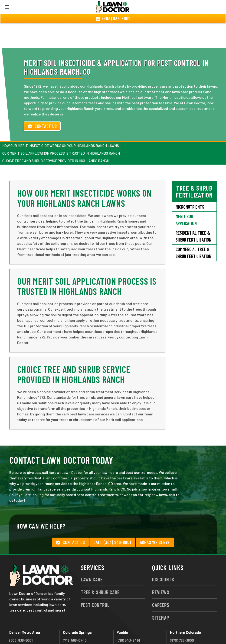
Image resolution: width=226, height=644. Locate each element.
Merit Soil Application (186, 195)
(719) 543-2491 (128, 615)
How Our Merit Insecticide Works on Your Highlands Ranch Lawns (61, 121)
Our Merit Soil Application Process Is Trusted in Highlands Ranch (61, 128)
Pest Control (95, 580)
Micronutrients (190, 182)
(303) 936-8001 (21, 615)
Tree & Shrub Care (100, 567)
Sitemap (160, 593)
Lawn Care (92, 554)
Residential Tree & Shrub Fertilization (193, 211)
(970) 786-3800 (182, 615)
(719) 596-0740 (75, 615)
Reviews (161, 567)
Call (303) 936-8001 (112, 517)
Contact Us (42, 101)
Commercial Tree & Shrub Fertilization (193, 228)
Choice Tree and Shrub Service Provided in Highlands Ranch (56, 136)
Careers (161, 580)
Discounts (163, 554)
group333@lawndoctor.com (193, 632)
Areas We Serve (155, 517)
